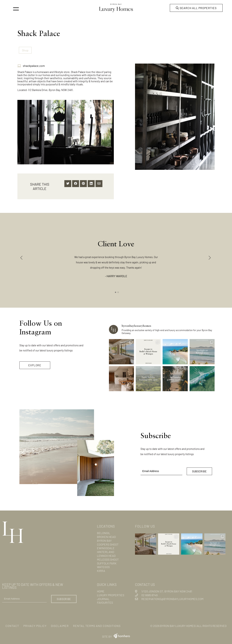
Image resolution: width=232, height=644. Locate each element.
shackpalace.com (33, 65)
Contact (13, 625)
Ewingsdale (106, 547)
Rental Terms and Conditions (104, 625)
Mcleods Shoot (109, 558)
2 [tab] (118, 291)
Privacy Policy (37, 625)
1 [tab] (116, 291)
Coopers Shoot (109, 543)
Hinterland (106, 551)
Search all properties (195, 8)
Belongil (104, 532)
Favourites (106, 601)
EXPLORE (35, 363)
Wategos (104, 566)
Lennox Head (107, 555)
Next (210, 257)
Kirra (101, 570)
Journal (104, 598)
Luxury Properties (112, 594)
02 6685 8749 (149, 594)
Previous (22, 257)
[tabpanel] (116, 255)
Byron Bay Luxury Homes (172, 625)
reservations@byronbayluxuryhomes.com (175, 598)
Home (101, 590)
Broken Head (107, 536)
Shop (25, 50)
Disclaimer (65, 625)
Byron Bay (105, 539)
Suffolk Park (107, 562)
